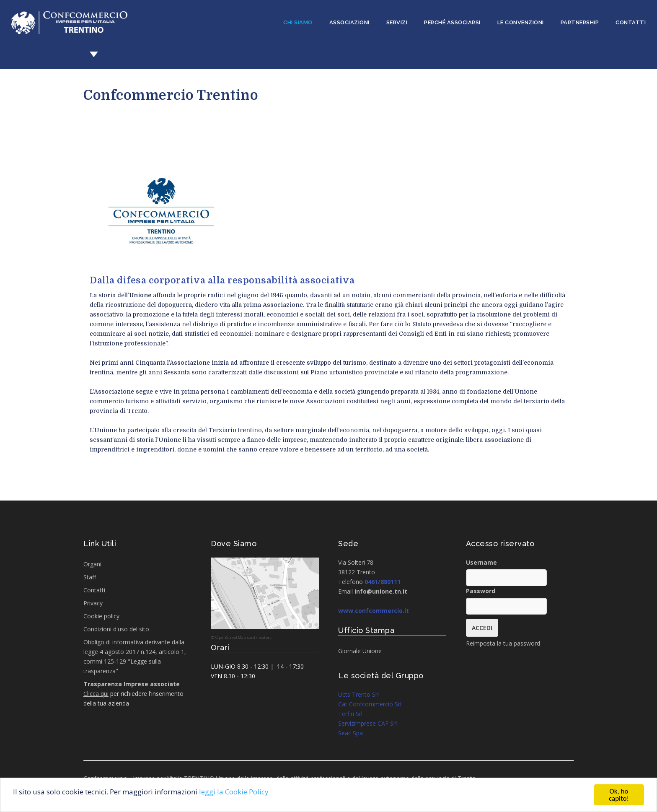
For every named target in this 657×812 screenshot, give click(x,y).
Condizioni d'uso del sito (116, 629)
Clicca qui (96, 694)
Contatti (631, 22)
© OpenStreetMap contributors (241, 637)
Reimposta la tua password (503, 643)
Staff (90, 577)
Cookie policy (101, 616)
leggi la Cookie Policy (234, 792)
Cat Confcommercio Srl (370, 704)
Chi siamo (298, 22)
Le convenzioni (521, 22)
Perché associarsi (452, 22)
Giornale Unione (360, 651)
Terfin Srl (350, 714)
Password (481, 591)
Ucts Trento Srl (358, 694)
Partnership (580, 22)
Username (481, 562)
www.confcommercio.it (374, 611)
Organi (92, 564)
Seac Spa (350, 733)
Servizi (397, 22)
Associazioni (349, 22)
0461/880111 (383, 582)
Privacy (93, 603)
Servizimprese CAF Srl (367, 723)
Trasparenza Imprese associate (132, 684)
